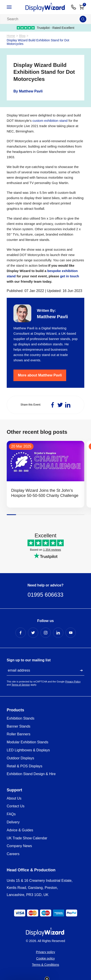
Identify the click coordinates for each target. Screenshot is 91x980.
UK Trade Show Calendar (27, 838)
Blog (22, 36)
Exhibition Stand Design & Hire (31, 774)
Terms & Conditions (45, 965)
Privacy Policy (73, 682)
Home (11, 36)
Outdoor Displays (20, 758)
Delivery (13, 822)
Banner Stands (19, 726)
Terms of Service (21, 685)
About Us (14, 798)
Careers (13, 854)
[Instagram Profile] (46, 633)
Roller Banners (19, 734)
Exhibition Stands (21, 718)
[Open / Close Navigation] (13, 7)
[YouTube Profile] (71, 633)
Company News (19, 846)
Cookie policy (45, 958)
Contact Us (16, 806)
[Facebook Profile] (21, 633)
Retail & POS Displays (24, 766)
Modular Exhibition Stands (28, 742)
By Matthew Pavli (28, 91)
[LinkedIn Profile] (58, 633)
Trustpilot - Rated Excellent (46, 28)
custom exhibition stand (50, 121)
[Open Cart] (82, 7)
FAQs (11, 814)
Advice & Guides (20, 830)
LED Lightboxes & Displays (28, 750)
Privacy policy (46, 952)
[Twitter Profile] (33, 633)
